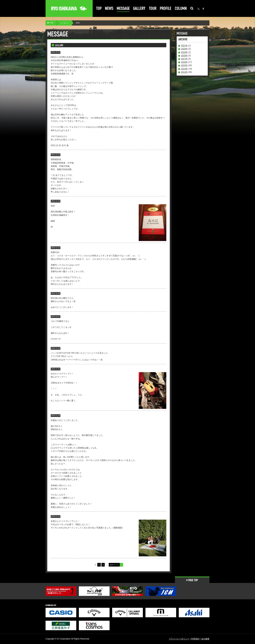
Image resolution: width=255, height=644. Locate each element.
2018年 (184, 56)
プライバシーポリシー (179, 639)
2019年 (184, 52)
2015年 (184, 65)
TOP (52, 23)
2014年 (184, 69)
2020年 (184, 49)
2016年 (184, 62)
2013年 (184, 72)
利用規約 (195, 639)
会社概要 (205, 639)
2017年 (184, 59)
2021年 (184, 46)
